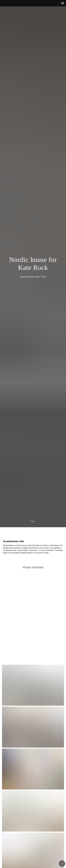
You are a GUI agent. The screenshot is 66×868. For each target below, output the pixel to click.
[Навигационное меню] (63, 3)
